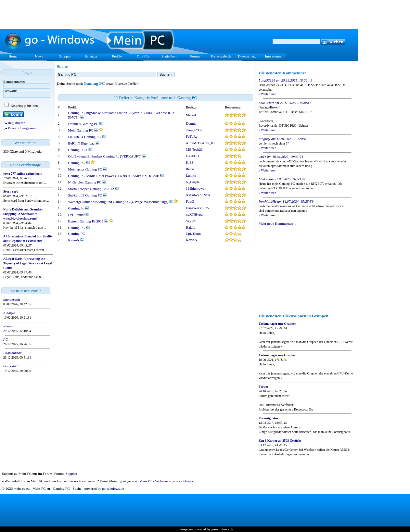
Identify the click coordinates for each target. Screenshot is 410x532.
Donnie (191, 123)
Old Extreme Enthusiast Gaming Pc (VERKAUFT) (107, 156)
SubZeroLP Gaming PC (88, 195)
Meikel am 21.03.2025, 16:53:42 (282, 179)
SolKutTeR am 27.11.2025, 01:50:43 (285, 103)
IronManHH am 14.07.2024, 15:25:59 (286, 201)
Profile (117, 56)
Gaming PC (79, 163)
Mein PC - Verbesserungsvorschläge (165, 481)
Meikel (191, 115)
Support (71, 474)
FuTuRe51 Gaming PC (87, 137)
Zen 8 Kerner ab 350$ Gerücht (280, 441)
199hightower (196, 188)
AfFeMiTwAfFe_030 (201, 143)
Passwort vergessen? (23, 128)
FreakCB (192, 156)
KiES (190, 162)
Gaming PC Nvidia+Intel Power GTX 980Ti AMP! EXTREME (116, 176)
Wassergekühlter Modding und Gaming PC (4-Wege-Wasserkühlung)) (121, 202)
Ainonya (9, 313)
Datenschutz (247, 56)
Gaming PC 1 (80, 150)
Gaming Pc (79, 208)
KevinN (76, 240)
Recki (190, 169)
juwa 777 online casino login (23, 174)
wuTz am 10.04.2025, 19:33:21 (281, 157)
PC (6, 339)
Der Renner (79, 215)
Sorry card (11, 191)
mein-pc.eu (185, 529)
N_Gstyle (193, 182)
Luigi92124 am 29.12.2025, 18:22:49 (285, 80)
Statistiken (169, 56)
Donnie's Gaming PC (86, 124)
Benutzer (91, 56)
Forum (195, 56)
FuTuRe (192, 136)
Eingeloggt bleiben (24, 106)
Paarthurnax (12, 353)
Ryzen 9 (9, 326)
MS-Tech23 (194, 149)
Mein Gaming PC (83, 130)
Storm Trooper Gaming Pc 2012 (94, 189)
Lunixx (191, 175)
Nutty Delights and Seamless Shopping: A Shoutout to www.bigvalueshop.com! (23, 214)
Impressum (273, 56)
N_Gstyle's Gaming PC (87, 182)
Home (13, 56)
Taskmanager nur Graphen (278, 324)
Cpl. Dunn (193, 234)
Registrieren (17, 123)
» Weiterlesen (267, 94)
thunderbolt (12, 299)
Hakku (191, 227)
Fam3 (190, 201)
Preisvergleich (221, 56)
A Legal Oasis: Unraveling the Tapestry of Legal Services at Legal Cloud (27, 263)
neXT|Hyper (195, 214)
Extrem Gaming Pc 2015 (88, 221)
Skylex (191, 221)
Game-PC (10, 366)
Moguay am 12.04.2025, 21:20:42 (283, 139)
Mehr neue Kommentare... (277, 223)
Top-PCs (143, 56)
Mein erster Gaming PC (88, 169)
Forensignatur (269, 418)
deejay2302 (194, 130)
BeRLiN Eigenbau (84, 143)
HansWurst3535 (197, 208)
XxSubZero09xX (198, 195)
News (39, 56)
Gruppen (65, 56)
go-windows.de (113, 488)
